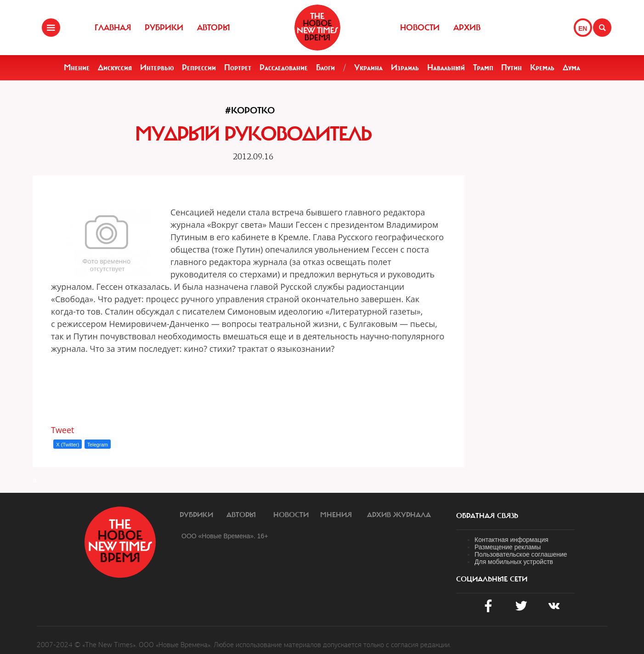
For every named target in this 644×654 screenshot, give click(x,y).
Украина (368, 68)
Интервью (157, 68)
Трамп (483, 68)
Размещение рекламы (508, 547)
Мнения (336, 515)
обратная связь (487, 516)
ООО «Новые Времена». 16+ (225, 536)
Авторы (214, 28)
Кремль (542, 68)
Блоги (325, 68)
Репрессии (199, 68)
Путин (511, 68)
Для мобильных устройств (514, 562)
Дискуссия (115, 68)
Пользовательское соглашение (521, 554)
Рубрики (164, 28)
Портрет (238, 68)
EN (583, 28)
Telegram (98, 445)
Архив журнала (399, 515)
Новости (420, 28)
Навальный (446, 68)
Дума (571, 68)
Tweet (63, 430)
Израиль (405, 68)
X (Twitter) (68, 445)
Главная (113, 28)
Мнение (77, 68)
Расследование (284, 68)
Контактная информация (511, 540)
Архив (467, 28)
